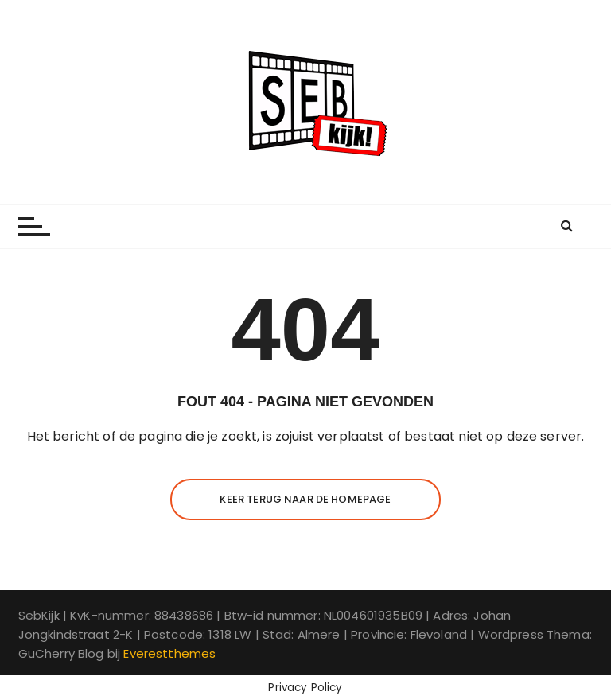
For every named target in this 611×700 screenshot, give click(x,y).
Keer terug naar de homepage (305, 499)
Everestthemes (169, 653)
